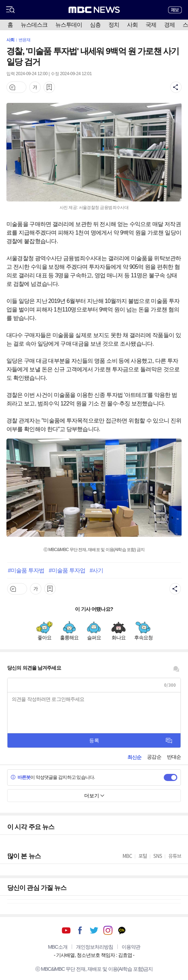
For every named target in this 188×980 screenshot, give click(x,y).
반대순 (174, 757)
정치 (114, 25)
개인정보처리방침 (95, 947)
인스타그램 (108, 930)
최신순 (134, 757)
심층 (95, 25)
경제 (169, 25)
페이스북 (80, 930)
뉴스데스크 (34, 25)
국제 (151, 25)
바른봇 (21, 777)
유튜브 (66, 930)
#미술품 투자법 (26, 570)
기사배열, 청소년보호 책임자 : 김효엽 (94, 955)
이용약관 (131, 947)
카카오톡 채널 (122, 930)
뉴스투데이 (69, 25)
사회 (132, 25)
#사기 (96, 570)
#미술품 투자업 (67, 570)
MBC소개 (57, 947)
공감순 (154, 757)
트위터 (94, 930)
